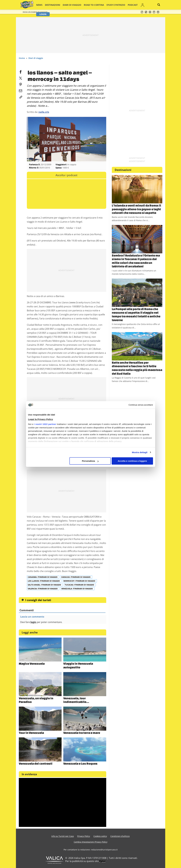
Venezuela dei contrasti (36, 763)
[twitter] (21, 78)
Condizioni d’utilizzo (120, 836)
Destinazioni (54, 5)
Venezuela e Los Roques (80, 763)
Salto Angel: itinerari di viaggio (45, 585)
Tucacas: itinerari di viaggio (80, 585)
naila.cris (44, 112)
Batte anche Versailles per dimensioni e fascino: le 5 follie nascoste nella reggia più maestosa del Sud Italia (137, 368)
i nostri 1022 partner (45, 424)
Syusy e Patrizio (107, 5)
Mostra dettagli (140, 452)
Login (141, 5)
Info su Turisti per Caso (63, 836)
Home (22, 58)
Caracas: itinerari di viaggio (76, 577)
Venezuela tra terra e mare (82, 733)
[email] (21, 90)
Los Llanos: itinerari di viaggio (44, 581)
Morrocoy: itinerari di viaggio (80, 581)
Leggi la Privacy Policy (41, 419)
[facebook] (21, 71)
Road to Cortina (88, 5)
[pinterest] (21, 84)
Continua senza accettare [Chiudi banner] (141, 405)
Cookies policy (100, 836)
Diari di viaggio (70, 5)
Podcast (121, 5)
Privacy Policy (84, 836)
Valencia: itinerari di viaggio (43, 589)
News (42, 5)
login (33, 622)
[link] (21, 97)
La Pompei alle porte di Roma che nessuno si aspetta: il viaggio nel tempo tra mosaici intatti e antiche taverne (136, 314)
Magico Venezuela (32, 663)
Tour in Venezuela (31, 733)
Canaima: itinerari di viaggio (43, 577)
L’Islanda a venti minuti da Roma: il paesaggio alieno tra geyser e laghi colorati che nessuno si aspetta (136, 209)
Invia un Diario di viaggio (35, 12)
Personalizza (90, 461)
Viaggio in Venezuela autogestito (78, 665)
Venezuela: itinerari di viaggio (77, 589)
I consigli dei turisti (38, 600)
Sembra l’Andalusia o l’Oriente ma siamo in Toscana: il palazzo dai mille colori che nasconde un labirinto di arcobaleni (136, 261)
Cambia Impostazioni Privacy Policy (91, 842)
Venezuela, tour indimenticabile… (76, 700)
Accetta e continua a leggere (132, 461)
